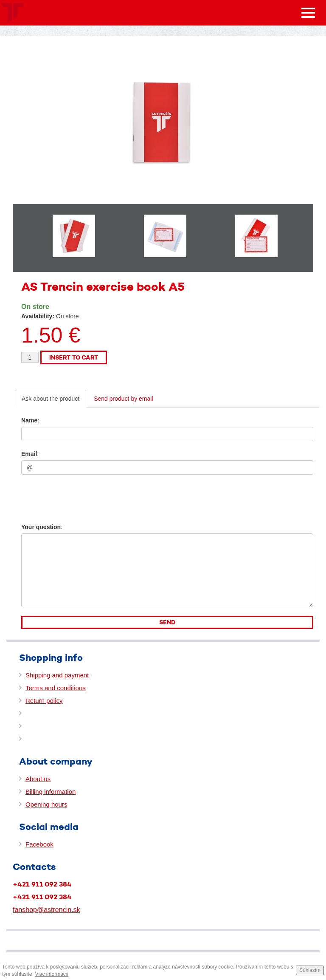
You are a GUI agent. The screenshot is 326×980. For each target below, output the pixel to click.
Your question (41, 527)
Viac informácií (51, 974)
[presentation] (73, 496)
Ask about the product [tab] (51, 399)
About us (38, 779)
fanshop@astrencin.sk (46, 910)
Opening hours (46, 804)
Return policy (44, 701)
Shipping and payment (57, 675)
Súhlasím (310, 970)
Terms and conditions (56, 688)
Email (29, 454)
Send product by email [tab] (123, 399)
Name (29, 420)
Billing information (51, 792)
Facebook (39, 844)
